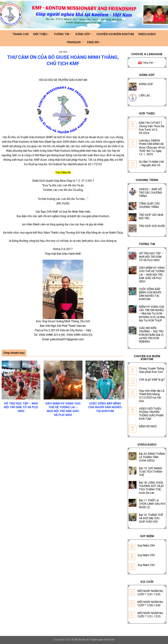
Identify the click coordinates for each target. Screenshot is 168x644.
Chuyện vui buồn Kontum (115, 34)
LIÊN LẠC (145, 95)
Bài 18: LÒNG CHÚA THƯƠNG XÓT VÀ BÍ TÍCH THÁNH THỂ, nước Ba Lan (151, 488)
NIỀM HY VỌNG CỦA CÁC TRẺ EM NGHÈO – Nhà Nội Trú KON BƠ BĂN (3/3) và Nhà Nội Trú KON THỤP (152, 314)
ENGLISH (94, 42)
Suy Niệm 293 (146, 555)
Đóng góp (84, 34)
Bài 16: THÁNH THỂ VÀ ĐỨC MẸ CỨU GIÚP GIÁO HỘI (151, 518)
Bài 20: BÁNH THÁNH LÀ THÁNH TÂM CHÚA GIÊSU (152, 457)
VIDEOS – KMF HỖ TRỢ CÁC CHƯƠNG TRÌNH (151, 193)
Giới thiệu (41, 34)
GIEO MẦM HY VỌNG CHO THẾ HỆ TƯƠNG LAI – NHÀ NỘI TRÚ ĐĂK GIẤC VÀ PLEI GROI (152, 275)
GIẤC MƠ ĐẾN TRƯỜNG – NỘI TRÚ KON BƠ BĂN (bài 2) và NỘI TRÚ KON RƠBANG (151, 335)
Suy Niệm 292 (146, 565)
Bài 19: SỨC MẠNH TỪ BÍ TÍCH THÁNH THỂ (151, 472)
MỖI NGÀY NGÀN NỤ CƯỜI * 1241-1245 (150, 593)
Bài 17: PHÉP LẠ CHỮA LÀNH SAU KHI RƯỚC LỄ (152, 504)
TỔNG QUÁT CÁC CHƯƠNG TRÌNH (149, 205)
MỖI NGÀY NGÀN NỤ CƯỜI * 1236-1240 (150, 604)
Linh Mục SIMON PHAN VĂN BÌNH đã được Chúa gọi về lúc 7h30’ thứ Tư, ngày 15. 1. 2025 (152, 147)
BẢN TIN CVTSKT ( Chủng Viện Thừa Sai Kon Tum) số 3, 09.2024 (152, 128)
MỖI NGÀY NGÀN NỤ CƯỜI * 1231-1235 (150, 615)
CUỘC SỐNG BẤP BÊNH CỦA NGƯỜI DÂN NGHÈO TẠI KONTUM (150, 294)
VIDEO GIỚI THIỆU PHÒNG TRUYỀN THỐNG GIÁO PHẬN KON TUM (151, 414)
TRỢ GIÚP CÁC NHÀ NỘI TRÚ (151, 217)
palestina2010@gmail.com (67, 339)
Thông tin (63, 34)
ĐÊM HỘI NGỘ (148, 426)
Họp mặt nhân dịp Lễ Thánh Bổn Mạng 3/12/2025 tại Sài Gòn (152, 396)
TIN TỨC (63, 52)
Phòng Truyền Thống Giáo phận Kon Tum (152, 370)
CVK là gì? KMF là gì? (152, 380)
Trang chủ (20, 34)
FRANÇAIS (75, 42)
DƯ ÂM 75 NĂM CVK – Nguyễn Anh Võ (152, 164)
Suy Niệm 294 (146, 546)
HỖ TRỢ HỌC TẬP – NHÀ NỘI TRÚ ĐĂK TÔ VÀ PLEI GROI (151, 257)
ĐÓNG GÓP (146, 84)
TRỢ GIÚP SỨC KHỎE (152, 226)
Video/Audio (147, 34)
